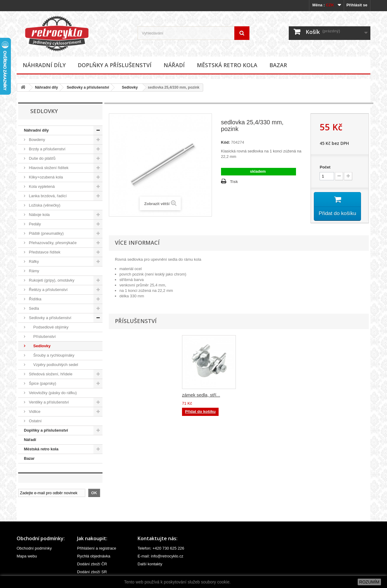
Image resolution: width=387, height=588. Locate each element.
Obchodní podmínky (34, 548)
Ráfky (33, 261)
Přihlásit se (357, 5)
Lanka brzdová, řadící (47, 196)
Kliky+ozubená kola (45, 177)
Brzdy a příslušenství (47, 149)
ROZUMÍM (369, 582)
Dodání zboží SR (92, 572)
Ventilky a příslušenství (48, 402)
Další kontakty (150, 564)
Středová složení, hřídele (50, 374)
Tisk (234, 182)
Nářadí (174, 65)
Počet (325, 167)
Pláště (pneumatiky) (46, 233)
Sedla (33, 308)
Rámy (34, 271)
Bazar (278, 65)
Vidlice (34, 412)
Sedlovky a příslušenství (88, 87)
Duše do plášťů (42, 158)
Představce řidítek (44, 252)
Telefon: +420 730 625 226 (161, 548)
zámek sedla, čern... (202, 396)
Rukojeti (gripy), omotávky (51, 280)
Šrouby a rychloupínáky (51, 355)
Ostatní (35, 421)
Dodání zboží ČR (92, 564)
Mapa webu (27, 556)
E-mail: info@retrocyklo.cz (160, 556)
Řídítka (35, 299)
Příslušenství (42, 336)
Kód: (226, 142)
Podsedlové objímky (48, 327)
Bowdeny (36, 140)
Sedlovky (128, 87)
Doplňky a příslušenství (115, 65)
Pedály (34, 224)
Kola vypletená (41, 186)
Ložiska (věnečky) (44, 205)
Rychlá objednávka (94, 556)
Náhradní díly (44, 65)
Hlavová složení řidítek (48, 168)
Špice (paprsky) (42, 383)
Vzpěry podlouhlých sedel (53, 365)
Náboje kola (39, 215)
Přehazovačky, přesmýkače (52, 243)
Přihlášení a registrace (97, 548)
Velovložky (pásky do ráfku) (52, 393)
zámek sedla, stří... (261, 396)
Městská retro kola (227, 65)
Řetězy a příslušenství (48, 290)
